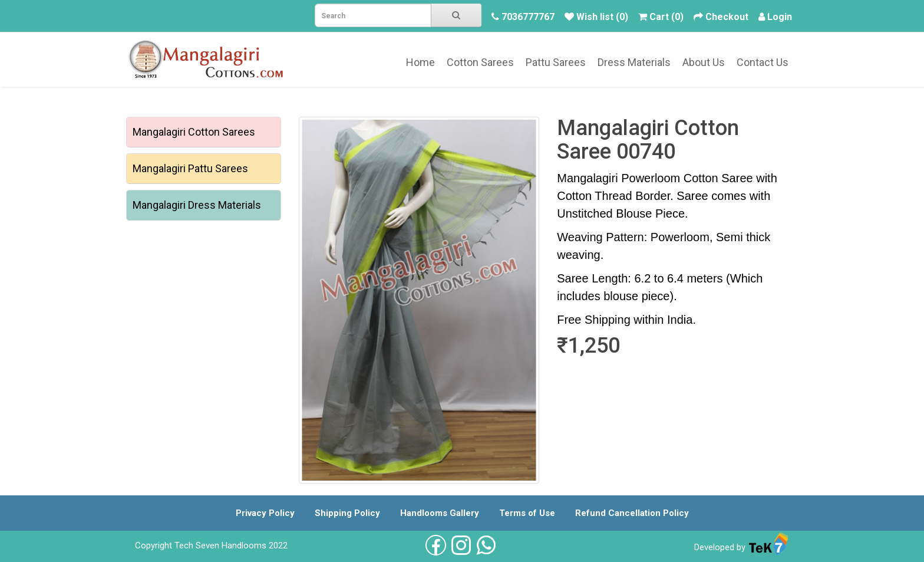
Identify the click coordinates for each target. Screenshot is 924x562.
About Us (704, 62)
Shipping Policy (347, 513)
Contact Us (763, 62)
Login (780, 17)
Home (420, 62)
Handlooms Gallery (440, 513)
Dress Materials (634, 62)
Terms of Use (527, 513)
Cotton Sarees (480, 62)
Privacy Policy (265, 513)
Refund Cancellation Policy (632, 513)
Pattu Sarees (556, 62)
